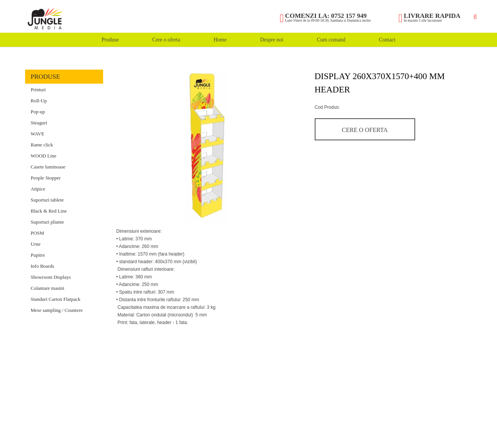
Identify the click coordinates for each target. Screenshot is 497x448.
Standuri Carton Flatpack (56, 299)
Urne (36, 244)
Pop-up (38, 112)
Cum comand (331, 40)
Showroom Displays (51, 277)
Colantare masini (48, 288)
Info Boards (43, 266)
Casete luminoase (48, 167)
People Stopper (46, 178)
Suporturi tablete (47, 200)
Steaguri (39, 123)
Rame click (42, 145)
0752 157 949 (349, 16)
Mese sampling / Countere (57, 310)
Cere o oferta (166, 40)
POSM (37, 233)
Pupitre (38, 255)
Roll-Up (39, 101)
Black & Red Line (49, 211)
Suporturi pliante (48, 222)
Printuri (38, 90)
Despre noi (272, 40)
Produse (110, 40)
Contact (387, 40)
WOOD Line (44, 156)
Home (220, 40)
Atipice (38, 189)
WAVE (38, 134)
